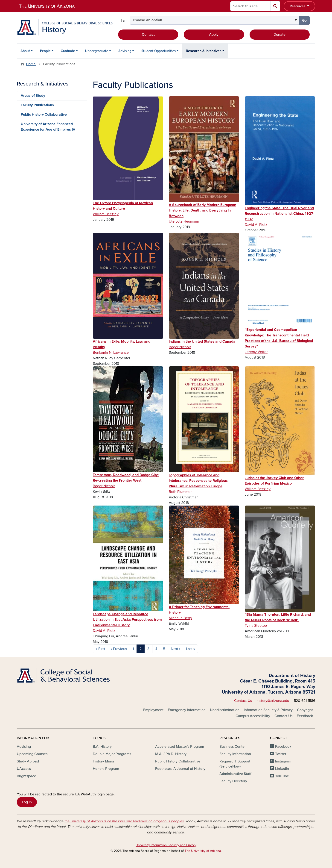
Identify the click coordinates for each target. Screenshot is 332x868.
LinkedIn (282, 769)
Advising (125, 51)
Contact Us (243, 701)
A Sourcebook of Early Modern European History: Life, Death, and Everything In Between (202, 210)
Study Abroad (28, 761)
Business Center (233, 747)
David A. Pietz (256, 225)
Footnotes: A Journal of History (180, 769)
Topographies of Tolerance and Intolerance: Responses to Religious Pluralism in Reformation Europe (198, 481)
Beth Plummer (180, 492)
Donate (280, 35)
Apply (214, 35)
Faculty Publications (37, 105)
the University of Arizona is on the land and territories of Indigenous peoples (124, 821)
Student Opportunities (159, 51)
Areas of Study (33, 96)
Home (31, 64)
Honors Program (106, 769)
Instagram (283, 761)
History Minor (103, 761)
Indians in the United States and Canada (202, 341)
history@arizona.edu (273, 701)
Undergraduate (97, 51)
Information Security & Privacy (268, 710)
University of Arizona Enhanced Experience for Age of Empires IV (48, 127)
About (25, 51)
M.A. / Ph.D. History (171, 754)
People (45, 51)
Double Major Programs (112, 754)
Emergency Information (187, 710)
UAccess (24, 769)
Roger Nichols (180, 347)
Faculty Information (235, 754)
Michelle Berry (180, 618)
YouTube (282, 776)
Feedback (305, 716)
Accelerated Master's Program (180, 747)
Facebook (283, 747)
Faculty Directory (233, 781)
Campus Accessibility (253, 716)
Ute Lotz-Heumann (184, 221)
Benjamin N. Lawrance (111, 353)
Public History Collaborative (44, 115)
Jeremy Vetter (256, 352)
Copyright (305, 710)
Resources (298, 6)
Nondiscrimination (225, 710)
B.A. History (102, 747)
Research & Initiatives (204, 51)
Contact (148, 35)
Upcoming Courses (32, 754)
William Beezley (106, 214)
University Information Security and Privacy (166, 845)
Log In (27, 802)
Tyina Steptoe (256, 626)
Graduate (68, 51)
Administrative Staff (235, 774)
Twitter (281, 754)
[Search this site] (250, 6)
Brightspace (26, 776)
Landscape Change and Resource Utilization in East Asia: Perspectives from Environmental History (127, 620)
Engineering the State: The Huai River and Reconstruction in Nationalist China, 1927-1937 (280, 214)
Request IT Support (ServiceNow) (235, 764)
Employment (153, 710)
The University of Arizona (203, 851)
